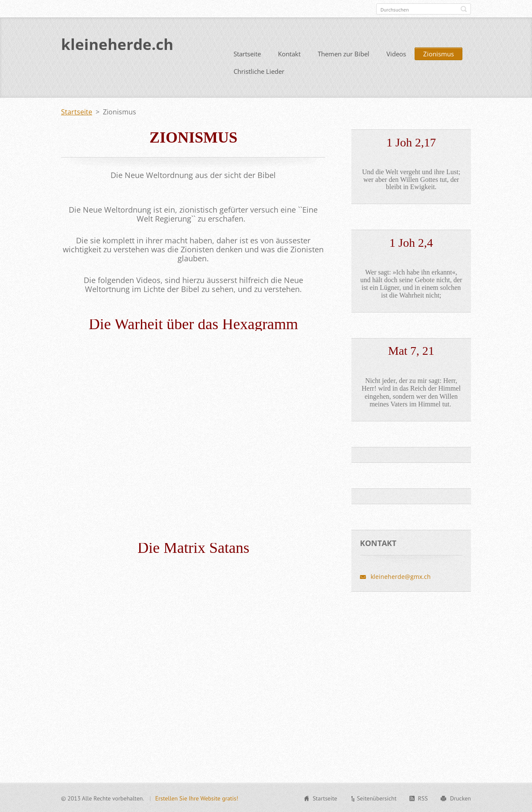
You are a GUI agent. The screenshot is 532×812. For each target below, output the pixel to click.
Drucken (460, 798)
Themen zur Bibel (343, 53)
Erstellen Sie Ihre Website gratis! (196, 798)
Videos (396, 53)
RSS (423, 798)
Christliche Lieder (259, 71)
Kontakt (289, 53)
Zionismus (438, 53)
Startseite (247, 53)
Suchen (464, 9)
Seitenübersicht (377, 798)
